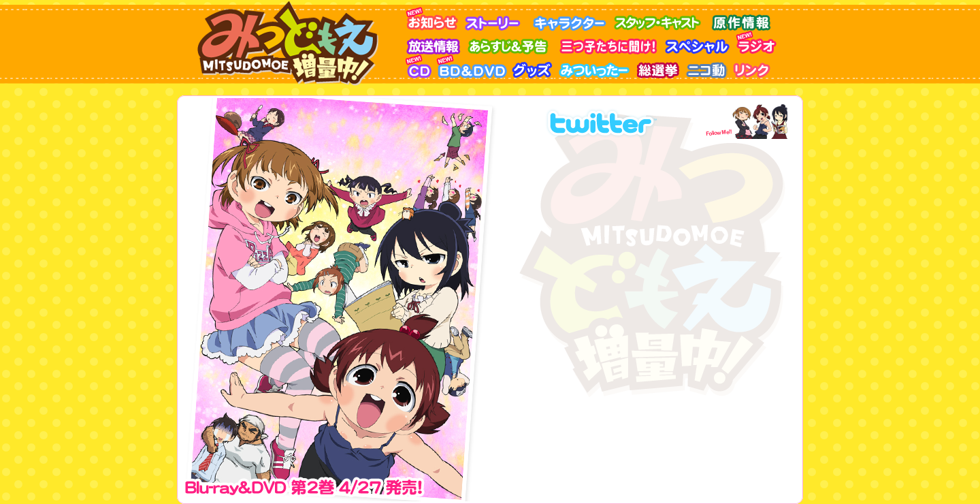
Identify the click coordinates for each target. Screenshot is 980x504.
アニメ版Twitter (621, 121)
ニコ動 (707, 66)
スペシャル (700, 43)
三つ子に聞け (610, 43)
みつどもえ (291, 43)
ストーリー (497, 19)
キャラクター (572, 19)
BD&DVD (474, 66)
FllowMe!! (743, 121)
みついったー (597, 66)
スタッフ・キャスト (661, 19)
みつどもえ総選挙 (659, 66)
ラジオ (759, 43)
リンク (754, 66)
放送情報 (436, 43)
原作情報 (742, 19)
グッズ (534, 66)
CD (421, 66)
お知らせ (435, 19)
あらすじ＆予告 (513, 43)
